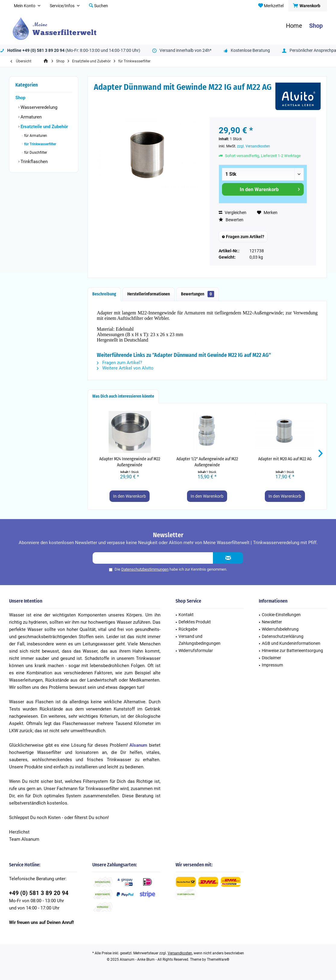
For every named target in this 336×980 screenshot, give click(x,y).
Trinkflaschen (33, 162)
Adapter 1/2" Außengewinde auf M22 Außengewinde (207, 462)
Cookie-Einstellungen (281, 615)
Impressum (272, 665)
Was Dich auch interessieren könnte (123, 396)
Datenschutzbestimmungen (145, 569)
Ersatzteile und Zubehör (44, 127)
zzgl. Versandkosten (254, 146)
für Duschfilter (35, 153)
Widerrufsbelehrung (280, 629)
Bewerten (231, 220)
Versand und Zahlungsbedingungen (200, 640)
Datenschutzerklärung (283, 636)
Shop (20, 98)
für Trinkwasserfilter (40, 144)
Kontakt (186, 615)
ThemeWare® (218, 960)
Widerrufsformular (196, 651)
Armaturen (30, 117)
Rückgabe (188, 629)
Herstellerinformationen (149, 294)
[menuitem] (307, 6)
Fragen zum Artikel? (243, 237)
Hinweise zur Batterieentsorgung (292, 651)
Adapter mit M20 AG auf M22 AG (285, 459)
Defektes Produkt (195, 622)
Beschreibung (104, 294)
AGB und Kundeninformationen (291, 643)
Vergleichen (233, 213)
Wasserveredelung (38, 107)
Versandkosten (180, 953)
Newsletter (272, 622)
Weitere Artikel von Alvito (125, 368)
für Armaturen (35, 136)
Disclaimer (271, 658)
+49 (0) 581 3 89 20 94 (39, 893)
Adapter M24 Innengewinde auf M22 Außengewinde (130, 462)
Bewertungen (198, 294)
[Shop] (316, 26)
